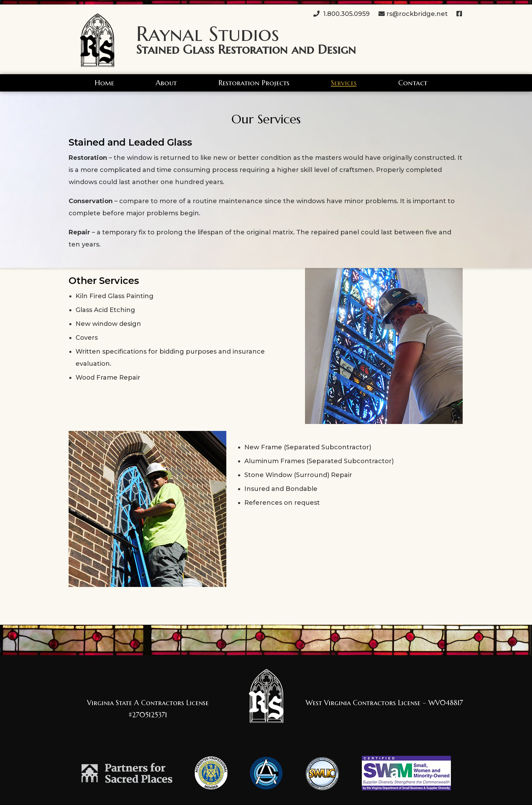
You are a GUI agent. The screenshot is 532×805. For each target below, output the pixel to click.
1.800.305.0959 (342, 14)
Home (104, 83)
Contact (413, 83)
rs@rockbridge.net (413, 14)
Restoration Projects (254, 83)
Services (344, 83)
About (166, 83)
